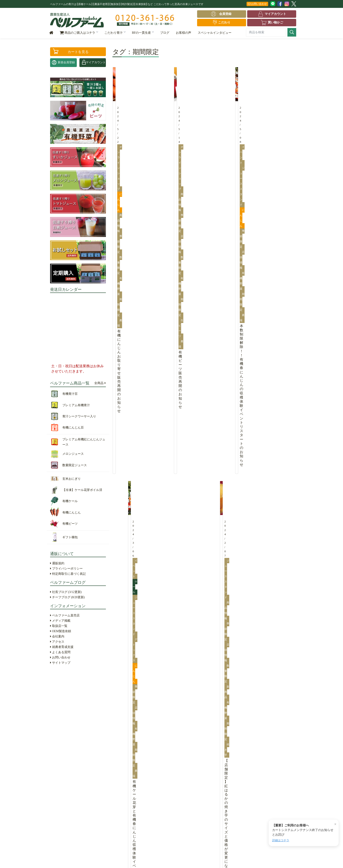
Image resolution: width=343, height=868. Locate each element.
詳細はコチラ (281, 840)
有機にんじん (71, 825)
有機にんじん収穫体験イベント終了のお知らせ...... (96, 695)
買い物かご (272, 23)
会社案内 (57, 636)
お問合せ (287, 786)
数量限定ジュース (64, 795)
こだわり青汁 (115, 33)
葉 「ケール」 (155, 752)
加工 (149, 784)
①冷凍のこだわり (111, 752)
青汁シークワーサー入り (68, 765)
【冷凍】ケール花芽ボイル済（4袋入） (71, 810)
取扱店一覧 (59, 626)
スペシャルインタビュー (215, 33)
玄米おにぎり (61, 801)
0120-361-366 (265, 771)
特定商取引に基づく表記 (68, 574)
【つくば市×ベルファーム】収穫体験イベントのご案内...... (226, 707)
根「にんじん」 (156, 758)
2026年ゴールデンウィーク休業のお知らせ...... (89, 683)
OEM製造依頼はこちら (265, 747)
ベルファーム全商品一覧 (69, 745)
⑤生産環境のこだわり (114, 782)
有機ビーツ (70, 831)
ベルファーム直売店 (65, 615)
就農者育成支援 (62, 647)
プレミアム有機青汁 (65, 758)
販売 (149, 790)
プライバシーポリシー (66, 569)
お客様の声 (184, 33)
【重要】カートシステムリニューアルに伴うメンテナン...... (102, 701)
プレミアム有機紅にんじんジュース (71, 780)
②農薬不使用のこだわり (115, 758)
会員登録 (222, 14)
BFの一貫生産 (143, 33)
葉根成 (151, 745)
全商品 (100, 383)
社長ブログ (66, 592)
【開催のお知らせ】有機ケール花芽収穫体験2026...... (98, 707)
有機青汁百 (60, 752)
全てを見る (159, 674)
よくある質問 (60, 652)
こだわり (222, 23)
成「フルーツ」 (156, 765)
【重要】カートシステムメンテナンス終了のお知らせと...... (102, 689)
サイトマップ (60, 663)
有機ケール (70, 818)
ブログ (165, 33)
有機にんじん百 (62, 771)
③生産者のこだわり (112, 765)
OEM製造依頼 (61, 631)
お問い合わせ (257, 4)
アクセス (57, 642)
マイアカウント (272, 14)
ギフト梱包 (60, 838)
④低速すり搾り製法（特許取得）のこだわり (118, 773)
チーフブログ (67, 597)
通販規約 (57, 563)
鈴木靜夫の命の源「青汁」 (116, 788)
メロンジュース (62, 788)
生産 (149, 777)
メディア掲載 (60, 621)
